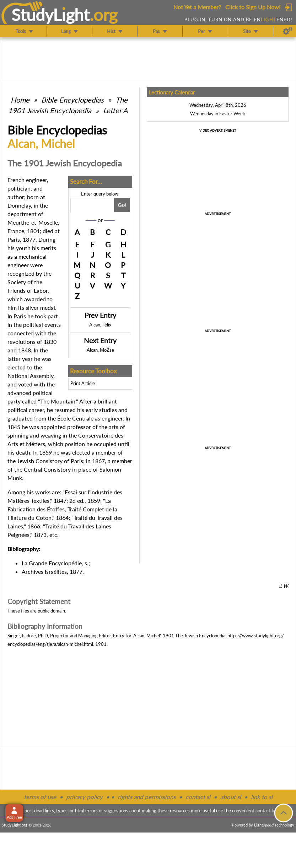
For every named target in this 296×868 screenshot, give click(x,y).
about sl (231, 797)
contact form (268, 811)
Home (20, 100)
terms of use (40, 797)
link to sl (262, 797)
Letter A (115, 110)
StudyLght (51, 15)
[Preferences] (288, 31)
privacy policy (84, 797)
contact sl (198, 797)
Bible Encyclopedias (72, 100)
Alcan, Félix (100, 325)
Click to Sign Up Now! (253, 7)
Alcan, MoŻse (100, 350)
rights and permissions (147, 797)
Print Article (83, 383)
